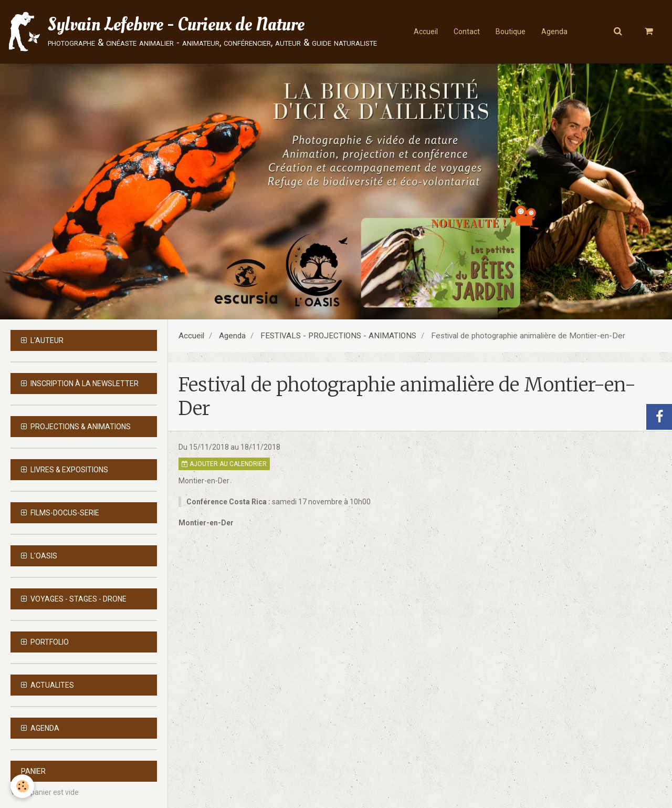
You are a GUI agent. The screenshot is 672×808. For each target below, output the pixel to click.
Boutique (511, 32)
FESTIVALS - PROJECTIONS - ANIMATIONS (338, 336)
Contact (467, 32)
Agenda (554, 32)
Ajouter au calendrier (224, 464)
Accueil (426, 32)
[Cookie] (22, 786)
